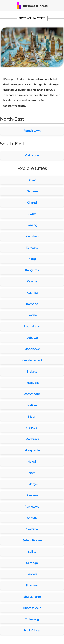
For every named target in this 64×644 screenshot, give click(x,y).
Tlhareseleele (32, 608)
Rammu (32, 495)
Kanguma (32, 270)
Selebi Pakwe (32, 540)
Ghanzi (32, 203)
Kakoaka (32, 248)
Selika (32, 552)
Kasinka (32, 293)
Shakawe (32, 586)
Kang (32, 259)
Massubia (32, 383)
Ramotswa (32, 507)
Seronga (32, 563)
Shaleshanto (32, 597)
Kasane (32, 281)
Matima (32, 405)
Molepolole (32, 450)
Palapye (32, 484)
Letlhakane (32, 327)
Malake (32, 372)
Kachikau (32, 236)
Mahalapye (32, 349)
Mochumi (32, 439)
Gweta (32, 214)
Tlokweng (32, 619)
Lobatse (32, 338)
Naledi (32, 462)
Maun (32, 417)
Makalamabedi (32, 360)
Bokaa (32, 180)
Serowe (32, 574)
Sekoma (32, 529)
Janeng (32, 225)
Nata (32, 473)
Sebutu (32, 518)
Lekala (32, 315)
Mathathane (32, 394)
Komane (32, 304)
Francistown (32, 131)
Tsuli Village (32, 631)
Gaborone (32, 155)
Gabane (32, 191)
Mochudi (32, 428)
